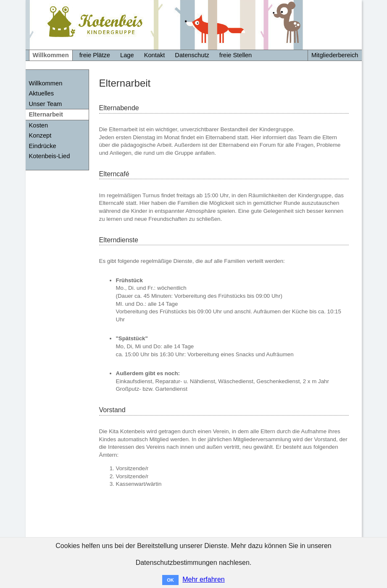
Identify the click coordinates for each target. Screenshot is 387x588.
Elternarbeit (46, 114)
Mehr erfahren (204, 579)
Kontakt (155, 55)
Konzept (40, 135)
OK (170, 580)
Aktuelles (41, 93)
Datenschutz (192, 55)
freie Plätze (95, 55)
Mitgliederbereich (335, 55)
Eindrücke (43, 146)
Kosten (39, 125)
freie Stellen (236, 55)
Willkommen (51, 55)
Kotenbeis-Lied (50, 156)
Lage (127, 55)
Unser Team (46, 104)
